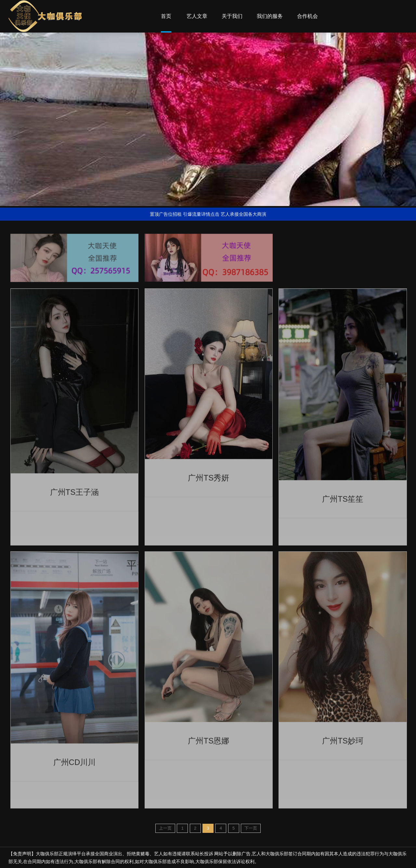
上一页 (165, 828)
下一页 (251, 828)
